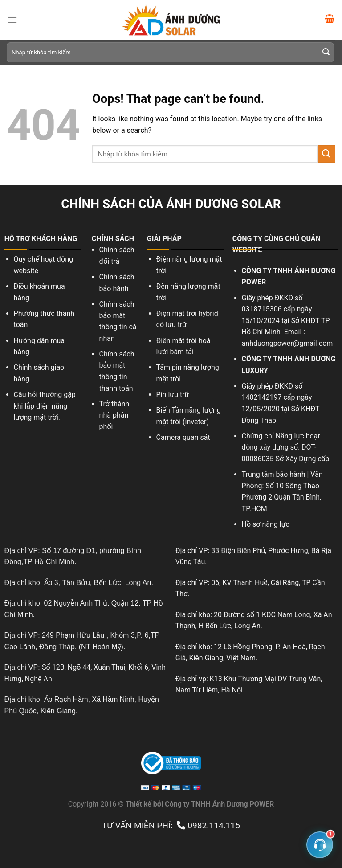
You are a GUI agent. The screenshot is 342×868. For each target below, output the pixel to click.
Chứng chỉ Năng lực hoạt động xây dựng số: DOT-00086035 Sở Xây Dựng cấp (286, 447)
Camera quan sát (184, 437)
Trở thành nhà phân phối (114, 415)
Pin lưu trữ (173, 395)
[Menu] (12, 20)
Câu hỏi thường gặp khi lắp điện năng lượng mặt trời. (45, 406)
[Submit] (326, 53)
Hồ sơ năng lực (266, 524)
